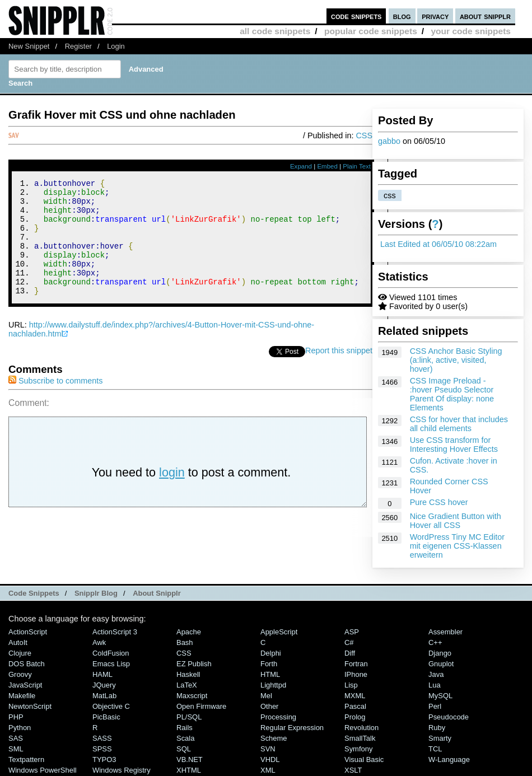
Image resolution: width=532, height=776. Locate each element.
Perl (435, 706)
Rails (185, 728)
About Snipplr (157, 593)
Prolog (355, 717)
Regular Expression (292, 728)
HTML (270, 674)
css (390, 195)
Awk (99, 642)
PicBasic (106, 717)
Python (20, 728)
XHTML (189, 770)
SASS (102, 738)
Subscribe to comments (55, 403)
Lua (435, 685)
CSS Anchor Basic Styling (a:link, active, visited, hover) (456, 360)
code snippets (356, 16)
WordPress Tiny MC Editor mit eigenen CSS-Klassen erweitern (457, 546)
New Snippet (29, 46)
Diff (350, 653)
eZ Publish (194, 664)
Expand (301, 166)
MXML (355, 696)
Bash (185, 642)
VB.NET (190, 759)
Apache (189, 632)
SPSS (102, 749)
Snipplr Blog (96, 593)
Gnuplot (441, 664)
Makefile (22, 696)
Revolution (361, 728)
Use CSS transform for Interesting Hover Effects (454, 445)
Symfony (358, 749)
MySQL (440, 696)
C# (349, 642)
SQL (184, 749)
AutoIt (18, 642)
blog (402, 16)
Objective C (111, 706)
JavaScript (25, 685)
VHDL (270, 759)
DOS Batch (27, 664)
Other (269, 706)
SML (16, 749)
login (172, 494)
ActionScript (28, 632)
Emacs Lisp (111, 664)
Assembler (445, 632)
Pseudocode (449, 717)
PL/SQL (189, 717)
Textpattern (26, 759)
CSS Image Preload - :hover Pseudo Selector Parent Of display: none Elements (452, 394)
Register (78, 46)
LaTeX (187, 685)
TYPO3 (104, 759)
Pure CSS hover (439, 502)
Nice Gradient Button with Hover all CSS (456, 521)
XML (268, 770)
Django (440, 653)
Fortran (356, 664)
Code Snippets (34, 593)
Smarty (440, 738)
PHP (16, 717)
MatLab (104, 696)
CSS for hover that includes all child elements (459, 424)
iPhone (356, 674)
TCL (435, 749)
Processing (278, 717)
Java (436, 674)
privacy (435, 16)
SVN (268, 749)
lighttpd (273, 685)
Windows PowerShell (43, 770)
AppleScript (279, 632)
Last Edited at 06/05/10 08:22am (438, 244)
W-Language (449, 759)
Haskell (188, 674)
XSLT (353, 770)
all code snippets (275, 31)
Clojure (20, 653)
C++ (435, 642)
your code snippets (471, 31)
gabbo (389, 141)
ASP (352, 632)
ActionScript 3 (115, 632)
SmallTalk (360, 738)
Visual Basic (364, 759)
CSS (364, 135)
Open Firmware (201, 706)
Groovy (20, 674)
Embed (327, 166)
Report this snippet (339, 372)
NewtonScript (30, 706)
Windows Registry (122, 770)
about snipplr (485, 16)
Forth (269, 664)
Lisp (351, 685)
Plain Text (357, 166)
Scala (185, 738)
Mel (266, 696)
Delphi (271, 653)
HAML (102, 674)
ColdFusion (111, 653)
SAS (16, 738)
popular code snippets (371, 31)
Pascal (355, 706)
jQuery (104, 685)
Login (116, 46)
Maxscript (192, 696)
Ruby (437, 728)
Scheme (274, 738)
